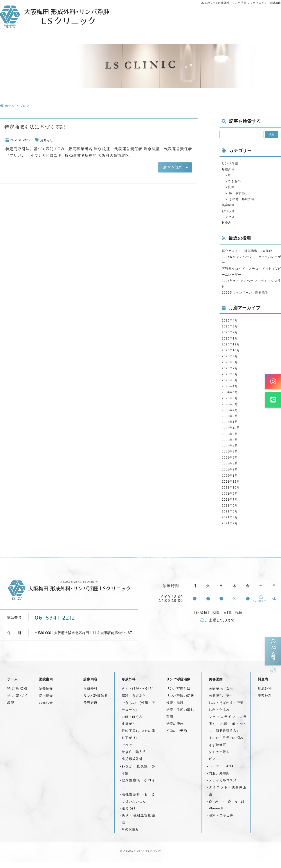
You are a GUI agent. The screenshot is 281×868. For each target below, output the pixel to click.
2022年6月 (231, 457)
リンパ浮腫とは (178, 695)
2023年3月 (231, 422)
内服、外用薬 (219, 779)
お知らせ (48, 140)
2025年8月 (231, 368)
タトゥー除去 (219, 758)
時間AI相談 (273, 651)
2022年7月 (231, 452)
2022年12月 (232, 434)
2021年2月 (231, 529)
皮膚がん (129, 730)
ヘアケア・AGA (221, 772)
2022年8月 (231, 446)
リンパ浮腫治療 (96, 702)
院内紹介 (46, 702)
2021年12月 (232, 487)
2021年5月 (231, 517)
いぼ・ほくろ (132, 723)
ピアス (214, 765)
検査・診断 (175, 709)
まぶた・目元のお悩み (226, 744)
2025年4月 (231, 392)
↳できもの (233, 181)
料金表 (228, 223)
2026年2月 (231, 338)
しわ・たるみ (219, 716)
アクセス (230, 217)
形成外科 (230, 169)
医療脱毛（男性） (223, 702)
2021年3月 (231, 523)
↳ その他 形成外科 (242, 199)
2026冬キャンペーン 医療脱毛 (250, 298)
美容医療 (230, 205)
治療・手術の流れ (180, 716)
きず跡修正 (217, 751)
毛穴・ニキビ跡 (221, 821)
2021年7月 (231, 505)
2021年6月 (231, 511)
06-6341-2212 (56, 623)
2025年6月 (231, 380)
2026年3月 (231, 332)
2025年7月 (231, 374)
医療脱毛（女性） (223, 695)
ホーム (13, 685)
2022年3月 (231, 475)
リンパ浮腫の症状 (180, 702)
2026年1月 (231, 344)
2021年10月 (232, 493)
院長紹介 (46, 695)
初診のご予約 (177, 737)
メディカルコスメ (223, 786)
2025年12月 (232, 350)
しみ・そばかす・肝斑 (226, 709)
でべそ (127, 751)
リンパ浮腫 (231, 163)
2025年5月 (231, 386)
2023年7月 (231, 416)
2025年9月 (231, 362)
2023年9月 (231, 404)
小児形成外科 (132, 765)
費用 (170, 723)
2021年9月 (231, 499)
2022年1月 (231, 481)
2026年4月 (231, 326)
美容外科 (265, 702)
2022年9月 (231, 440)
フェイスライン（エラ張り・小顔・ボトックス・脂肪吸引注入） (228, 730)
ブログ (25, 106)
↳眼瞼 (229, 187)
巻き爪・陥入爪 (134, 758)
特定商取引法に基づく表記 (18, 702)
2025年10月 (232, 356)
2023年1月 (231, 428)
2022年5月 (231, 464)
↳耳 (227, 175)
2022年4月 (231, 470)
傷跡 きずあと (134, 702)
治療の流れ (175, 730)
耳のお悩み (130, 835)
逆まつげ (129, 814)
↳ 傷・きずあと (238, 193)
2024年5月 (231, 398)
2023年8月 (231, 410)
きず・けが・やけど (137, 695)
